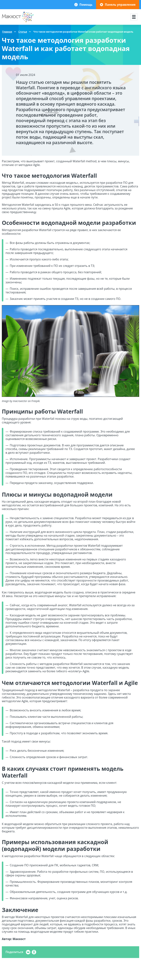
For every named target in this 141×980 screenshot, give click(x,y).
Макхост (8, 22)
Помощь (86, 5)
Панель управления (120, 5)
